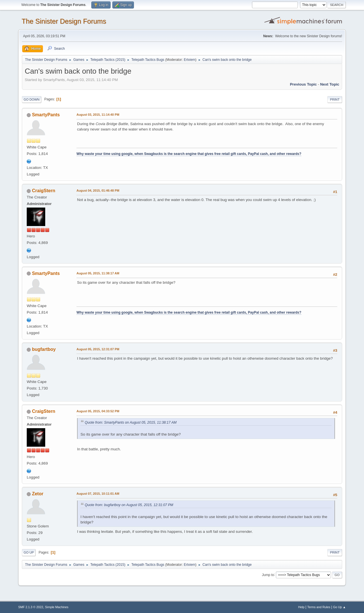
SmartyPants (46, 115)
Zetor (38, 494)
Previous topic (303, 84)
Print (335, 100)
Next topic (330, 84)
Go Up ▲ (339, 607)
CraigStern (44, 191)
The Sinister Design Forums (64, 21)
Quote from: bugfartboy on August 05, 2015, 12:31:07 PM (129, 505)
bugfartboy (44, 349)
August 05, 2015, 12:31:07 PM (98, 349)
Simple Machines (57, 607)
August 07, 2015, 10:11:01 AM (98, 494)
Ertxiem (190, 60)
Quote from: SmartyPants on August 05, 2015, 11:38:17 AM (131, 423)
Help (301, 607)
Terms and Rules (319, 607)
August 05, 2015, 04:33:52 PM (98, 411)
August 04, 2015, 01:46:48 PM (98, 190)
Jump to (268, 575)
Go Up (29, 552)
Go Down (32, 100)
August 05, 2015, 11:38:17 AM (98, 273)
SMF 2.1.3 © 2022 (31, 607)
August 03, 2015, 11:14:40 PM (98, 115)
